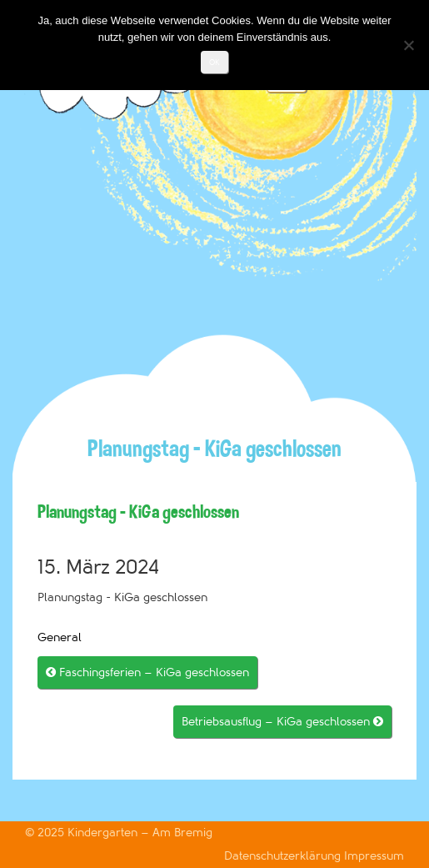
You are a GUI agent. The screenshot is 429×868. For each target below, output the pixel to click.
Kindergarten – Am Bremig (140, 833)
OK (214, 62)
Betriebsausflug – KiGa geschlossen (282, 722)
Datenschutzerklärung (284, 856)
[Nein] (408, 45)
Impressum (374, 856)
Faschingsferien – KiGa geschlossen (147, 672)
